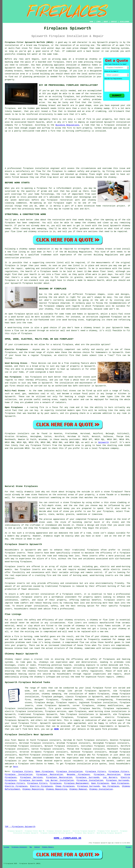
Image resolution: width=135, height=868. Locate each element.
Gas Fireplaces (111, 786)
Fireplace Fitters (22, 772)
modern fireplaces (99, 694)
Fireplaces (56, 783)
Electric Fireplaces (16, 786)
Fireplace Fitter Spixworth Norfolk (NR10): (30, 42)
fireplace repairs (66, 703)
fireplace (43, 45)
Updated (37, 847)
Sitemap (7, 847)
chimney (23, 249)
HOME (91, 22)
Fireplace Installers (19, 847)
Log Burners (110, 777)
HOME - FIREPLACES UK (67, 838)
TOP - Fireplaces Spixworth (20, 827)
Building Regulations (67, 125)
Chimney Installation (101, 789)
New (31, 847)
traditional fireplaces (32, 714)
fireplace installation (36, 168)
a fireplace (22, 764)
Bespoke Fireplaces (78, 775)
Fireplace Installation (70, 772)
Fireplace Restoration (50, 775)
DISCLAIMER (124, 22)
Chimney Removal (78, 789)
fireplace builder (32, 283)
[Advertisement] (68, 150)
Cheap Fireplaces (65, 786)
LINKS (98, 22)
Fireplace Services (31, 777)
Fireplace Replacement (76, 783)
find (13, 740)
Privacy (128, 847)
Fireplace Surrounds (88, 777)
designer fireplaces (46, 700)
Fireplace (10, 434)
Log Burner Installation (60, 780)
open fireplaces (77, 711)
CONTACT (114, 22)
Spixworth (103, 442)
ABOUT (106, 22)
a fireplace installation (78, 77)
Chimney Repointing (33, 789)
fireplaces (41, 71)
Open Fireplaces (45, 772)
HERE (56, 729)
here (15, 767)
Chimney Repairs (48, 847)
